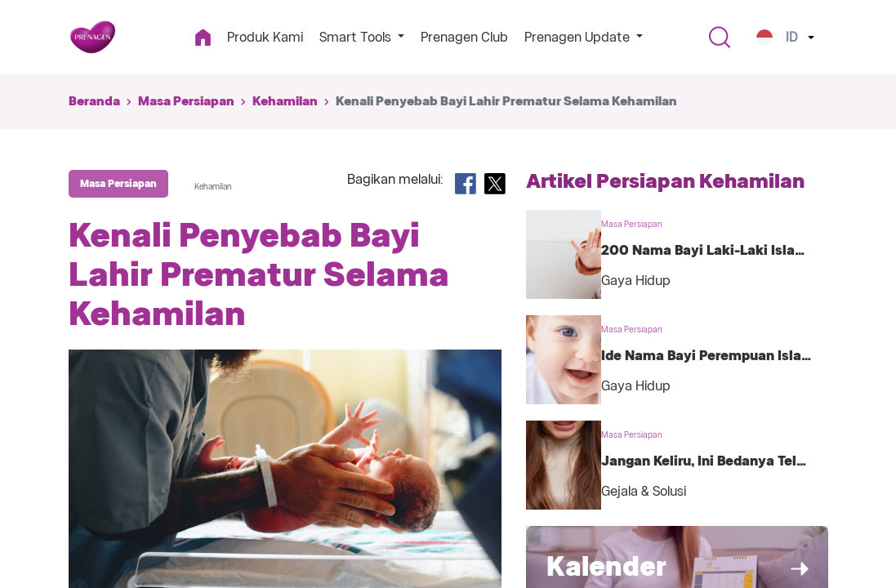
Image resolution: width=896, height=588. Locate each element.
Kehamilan (285, 101)
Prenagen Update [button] (579, 37)
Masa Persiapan (186, 101)
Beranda (94, 101)
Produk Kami (265, 37)
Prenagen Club (464, 37)
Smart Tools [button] (357, 37)
